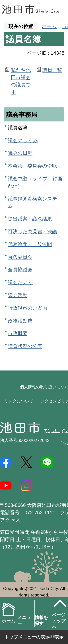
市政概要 (18, 333)
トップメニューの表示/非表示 (34, 637)
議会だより (20, 282)
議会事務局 (22, 115)
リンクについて (19, 401)
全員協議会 (20, 270)
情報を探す (41, 620)
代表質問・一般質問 (30, 244)
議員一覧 (52, 70)
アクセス (10, 520)
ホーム (49, 26)
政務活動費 (20, 321)
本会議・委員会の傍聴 (32, 166)
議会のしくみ (23, 140)
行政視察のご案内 (28, 308)
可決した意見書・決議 (32, 231)
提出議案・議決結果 (30, 219)
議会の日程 (20, 153)
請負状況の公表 (25, 346)
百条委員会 (20, 257)
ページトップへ (59, 613)
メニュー (24, 620)
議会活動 (18, 295)
